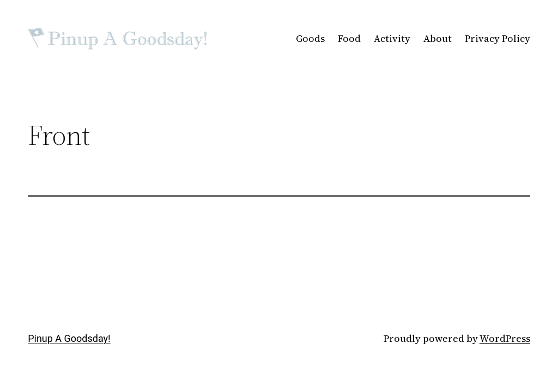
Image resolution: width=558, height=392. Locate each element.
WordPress (505, 338)
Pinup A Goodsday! (69, 338)
